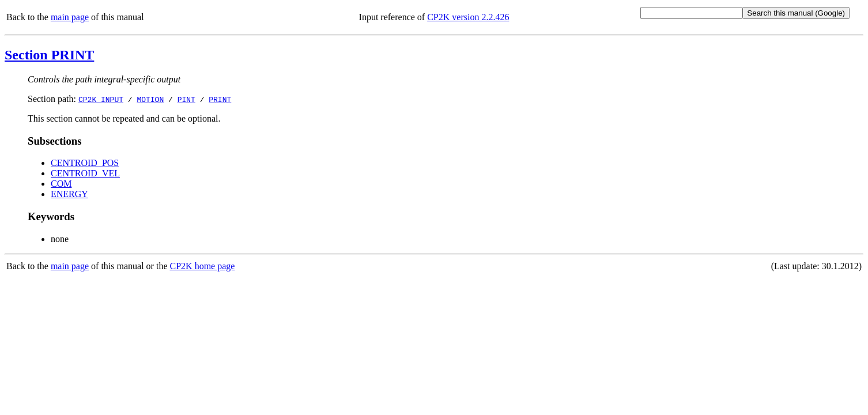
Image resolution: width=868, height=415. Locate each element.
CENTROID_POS (85, 163)
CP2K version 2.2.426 (468, 17)
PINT (186, 99)
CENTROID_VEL (85, 173)
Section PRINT (49, 55)
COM (61, 184)
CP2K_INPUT (101, 99)
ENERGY (69, 194)
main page (70, 17)
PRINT (220, 99)
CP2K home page (203, 266)
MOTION (150, 99)
